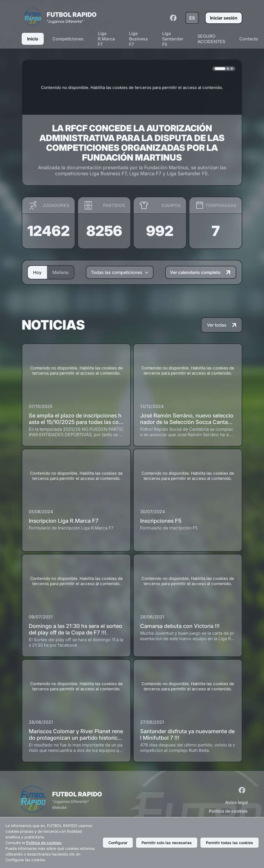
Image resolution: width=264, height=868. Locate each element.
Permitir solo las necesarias (167, 843)
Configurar (118, 843)
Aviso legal (236, 802)
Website (59, 807)
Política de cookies (228, 811)
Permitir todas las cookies (230, 843)
